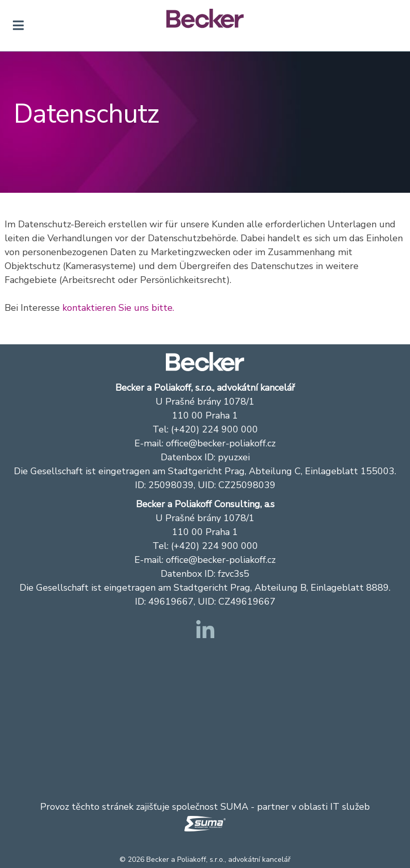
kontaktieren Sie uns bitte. (118, 308)
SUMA (234, 807)
